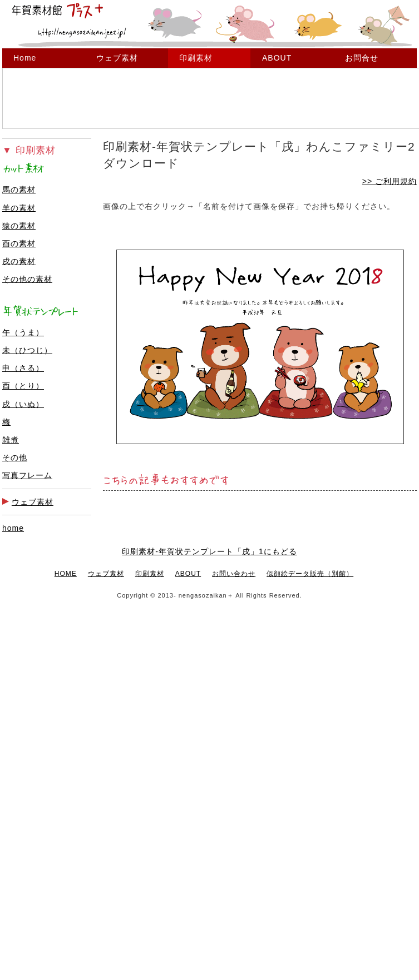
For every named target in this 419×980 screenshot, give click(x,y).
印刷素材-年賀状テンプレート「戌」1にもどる (209, 551)
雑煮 (11, 440)
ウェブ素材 (117, 58)
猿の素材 (19, 226)
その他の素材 (27, 279)
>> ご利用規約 (390, 181)
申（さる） (23, 368)
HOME (66, 574)
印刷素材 (196, 58)
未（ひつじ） (27, 350)
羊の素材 (19, 208)
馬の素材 (19, 190)
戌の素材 (19, 261)
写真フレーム (27, 475)
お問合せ (362, 58)
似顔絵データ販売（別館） (310, 574)
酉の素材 (19, 243)
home (13, 528)
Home (25, 58)
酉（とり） (23, 386)
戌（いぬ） (23, 404)
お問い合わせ (234, 574)
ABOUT (277, 58)
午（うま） (23, 332)
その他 (15, 457)
